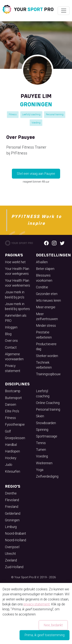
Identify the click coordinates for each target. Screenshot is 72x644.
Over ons (11, 341)
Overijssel (12, 547)
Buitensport (13, 398)
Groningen (12, 520)
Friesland (12, 507)
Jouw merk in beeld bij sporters (17, 306)
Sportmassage (47, 436)
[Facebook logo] (46, 243)
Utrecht (10, 554)
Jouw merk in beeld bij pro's (15, 295)
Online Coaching (48, 403)
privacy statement (37, 604)
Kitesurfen (13, 471)
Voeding (36, 123)
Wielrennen (44, 463)
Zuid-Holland (14, 567)
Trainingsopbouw (48, 374)
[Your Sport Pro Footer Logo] (19, 243)
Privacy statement (13, 368)
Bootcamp (13, 391)
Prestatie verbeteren (44, 335)
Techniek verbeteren (44, 365)
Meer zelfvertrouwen (47, 316)
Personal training (55, 114)
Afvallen (42, 262)
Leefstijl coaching (31, 114)
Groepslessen (15, 438)
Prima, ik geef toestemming (45, 635)
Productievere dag (46, 347)
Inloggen (11, 327)
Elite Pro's (12, 411)
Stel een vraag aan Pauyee (36, 174)
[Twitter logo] (62, 243)
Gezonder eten (47, 294)
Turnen (41, 450)
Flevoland (12, 500)
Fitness (13, 114)
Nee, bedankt (53, 625)
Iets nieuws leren (48, 301)
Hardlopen (12, 451)
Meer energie (46, 307)
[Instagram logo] (54, 243)
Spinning (42, 430)
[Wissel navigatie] (63, 11)
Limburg (11, 527)
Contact (11, 347)
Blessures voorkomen (44, 278)
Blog (8, 334)
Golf (8, 431)
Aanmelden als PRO (16, 318)
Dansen (11, 405)
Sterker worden (47, 356)
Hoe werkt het (15, 262)
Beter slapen (45, 269)
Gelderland (13, 514)
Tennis (41, 443)
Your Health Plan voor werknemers (18, 283)
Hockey (11, 458)
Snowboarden (46, 423)
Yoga (40, 470)
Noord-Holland (16, 540)
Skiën (40, 416)
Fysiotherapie (15, 425)
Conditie (42, 287)
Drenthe (11, 493)
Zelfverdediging (47, 476)
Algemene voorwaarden (14, 357)
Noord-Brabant (16, 533)
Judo (9, 465)
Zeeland (11, 560)
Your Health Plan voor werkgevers (17, 271)
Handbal (11, 445)
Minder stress (46, 326)
